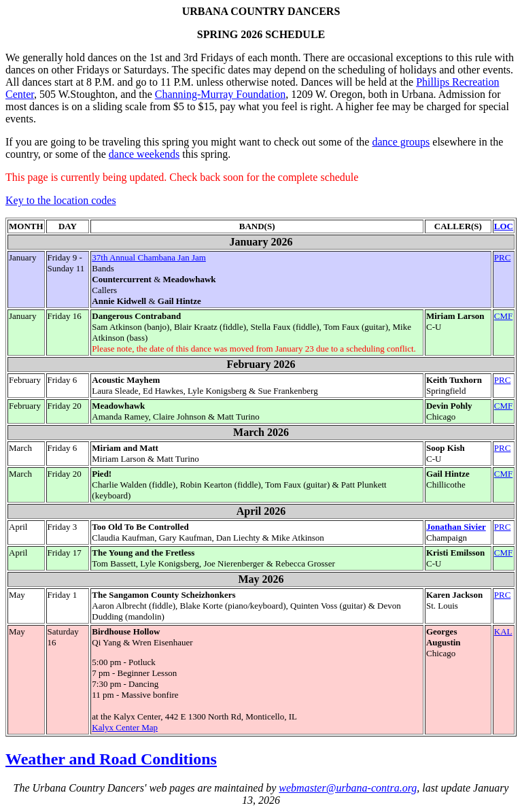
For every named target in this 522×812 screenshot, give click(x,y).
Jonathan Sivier (456, 527)
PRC (503, 257)
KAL (503, 631)
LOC (504, 226)
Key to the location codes (61, 200)
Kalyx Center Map (125, 727)
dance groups (401, 142)
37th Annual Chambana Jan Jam (149, 257)
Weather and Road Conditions (111, 759)
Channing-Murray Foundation (220, 94)
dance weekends (144, 154)
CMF (503, 316)
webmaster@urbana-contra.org (348, 788)
